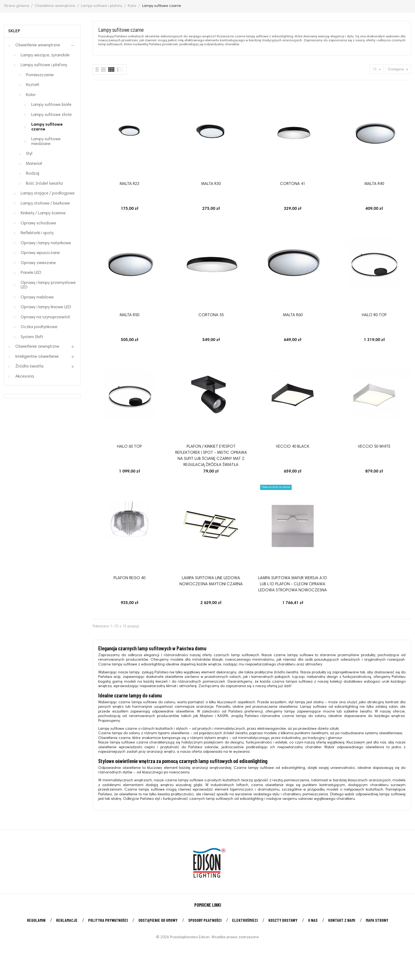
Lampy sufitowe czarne (47, 127)
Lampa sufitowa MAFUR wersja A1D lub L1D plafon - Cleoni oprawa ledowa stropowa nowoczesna (293, 584)
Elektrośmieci (245, 920)
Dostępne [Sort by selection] (396, 70)
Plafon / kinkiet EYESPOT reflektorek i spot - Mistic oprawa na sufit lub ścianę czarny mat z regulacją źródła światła (211, 456)
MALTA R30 (211, 184)
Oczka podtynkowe (39, 327)
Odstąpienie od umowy (158, 920)
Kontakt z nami (342, 920)
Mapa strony (377, 920)
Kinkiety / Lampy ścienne (43, 213)
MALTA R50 (129, 315)
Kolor (31, 95)
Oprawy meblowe (37, 297)
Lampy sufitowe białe (51, 105)
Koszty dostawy (283, 920)
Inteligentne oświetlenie (37, 357)
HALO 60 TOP (129, 447)
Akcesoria (25, 376)
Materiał (34, 164)
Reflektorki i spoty (37, 233)
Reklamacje (67, 920)
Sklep (14, 31)
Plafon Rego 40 (129, 578)
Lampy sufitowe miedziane (46, 142)
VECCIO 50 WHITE (374, 447)
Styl (29, 154)
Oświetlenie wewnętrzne (38, 45)
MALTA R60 (293, 315)
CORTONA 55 (211, 315)
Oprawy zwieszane (38, 263)
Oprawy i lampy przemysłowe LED (48, 285)
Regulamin (36, 920)
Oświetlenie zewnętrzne (37, 347)
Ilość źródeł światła (44, 184)
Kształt (33, 85)
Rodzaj (33, 174)
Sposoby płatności (205, 920)
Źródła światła (29, 366)
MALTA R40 (374, 184)
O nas (313, 920)
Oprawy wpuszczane (40, 253)
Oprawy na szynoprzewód (45, 317)
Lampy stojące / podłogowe (48, 193)
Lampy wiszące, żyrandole (45, 55)
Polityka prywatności (108, 920)
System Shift (32, 337)
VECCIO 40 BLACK (293, 447)
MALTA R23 (129, 184)
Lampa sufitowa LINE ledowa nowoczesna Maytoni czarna (211, 581)
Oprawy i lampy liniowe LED (46, 307)
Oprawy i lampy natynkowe (46, 243)
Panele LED (31, 273)
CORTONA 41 (293, 184)
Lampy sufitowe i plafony (44, 65)
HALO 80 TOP (374, 315)
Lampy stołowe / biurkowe (45, 203)
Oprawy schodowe (38, 223)
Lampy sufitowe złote (51, 115)
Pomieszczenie (40, 75)
